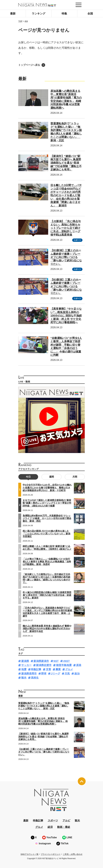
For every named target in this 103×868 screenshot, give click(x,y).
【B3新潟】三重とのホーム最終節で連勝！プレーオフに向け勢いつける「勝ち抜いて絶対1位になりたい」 (66, 257)
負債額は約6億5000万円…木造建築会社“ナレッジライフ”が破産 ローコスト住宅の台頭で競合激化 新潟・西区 (47, 518)
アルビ (66, 821)
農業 (58, 669)
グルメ (69, 669)
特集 (64, 14)
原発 (79, 665)
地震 (24, 669)
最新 (13, 14)
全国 (90, 14)
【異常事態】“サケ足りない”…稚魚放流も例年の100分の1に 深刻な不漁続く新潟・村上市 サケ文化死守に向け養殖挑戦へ (66, 316)
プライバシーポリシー (51, 854)
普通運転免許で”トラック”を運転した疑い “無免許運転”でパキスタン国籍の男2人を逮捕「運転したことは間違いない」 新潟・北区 (44, 706)
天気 (67, 674)
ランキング (39, 14)
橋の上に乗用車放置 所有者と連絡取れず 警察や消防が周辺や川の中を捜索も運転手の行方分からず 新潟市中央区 (47, 629)
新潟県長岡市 (29, 674)
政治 (77, 674)
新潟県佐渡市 (44, 665)
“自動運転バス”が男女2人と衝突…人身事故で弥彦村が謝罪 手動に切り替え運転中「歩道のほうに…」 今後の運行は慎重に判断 (66, 347)
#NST (67, 661)
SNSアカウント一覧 (30, 854)
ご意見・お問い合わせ (73, 854)
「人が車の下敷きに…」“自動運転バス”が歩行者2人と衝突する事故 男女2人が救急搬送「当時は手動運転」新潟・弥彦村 (47, 562)
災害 (48, 669)
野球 (44, 674)
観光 (24, 678)
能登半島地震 (64, 665)
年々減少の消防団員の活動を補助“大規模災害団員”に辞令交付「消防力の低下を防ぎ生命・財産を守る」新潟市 (47, 595)
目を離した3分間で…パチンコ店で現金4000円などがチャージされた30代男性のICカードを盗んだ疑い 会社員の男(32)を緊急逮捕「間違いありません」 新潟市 (66, 195)
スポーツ (77, 240)
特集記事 (36, 669)
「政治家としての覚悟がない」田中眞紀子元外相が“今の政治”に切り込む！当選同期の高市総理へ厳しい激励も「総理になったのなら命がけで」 (46, 578)
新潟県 (25, 661)
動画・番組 (64, 827)
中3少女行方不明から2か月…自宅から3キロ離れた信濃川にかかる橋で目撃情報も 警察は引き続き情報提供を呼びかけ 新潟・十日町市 (47, 488)
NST (56, 661)
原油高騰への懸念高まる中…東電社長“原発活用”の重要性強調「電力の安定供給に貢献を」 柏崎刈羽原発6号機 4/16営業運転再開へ (43, 721)
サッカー (26, 665)
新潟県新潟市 (41, 661)
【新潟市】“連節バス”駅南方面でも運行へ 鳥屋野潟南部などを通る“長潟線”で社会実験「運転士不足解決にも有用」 (66, 163)
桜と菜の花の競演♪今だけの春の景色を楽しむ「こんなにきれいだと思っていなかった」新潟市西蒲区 (46, 534)
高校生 (35, 678)
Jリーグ (56, 674)
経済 (50, 827)
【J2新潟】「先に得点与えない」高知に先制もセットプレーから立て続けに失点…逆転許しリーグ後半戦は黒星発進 (66, 228)
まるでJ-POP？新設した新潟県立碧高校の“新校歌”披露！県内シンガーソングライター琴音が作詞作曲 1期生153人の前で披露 (47, 503)
